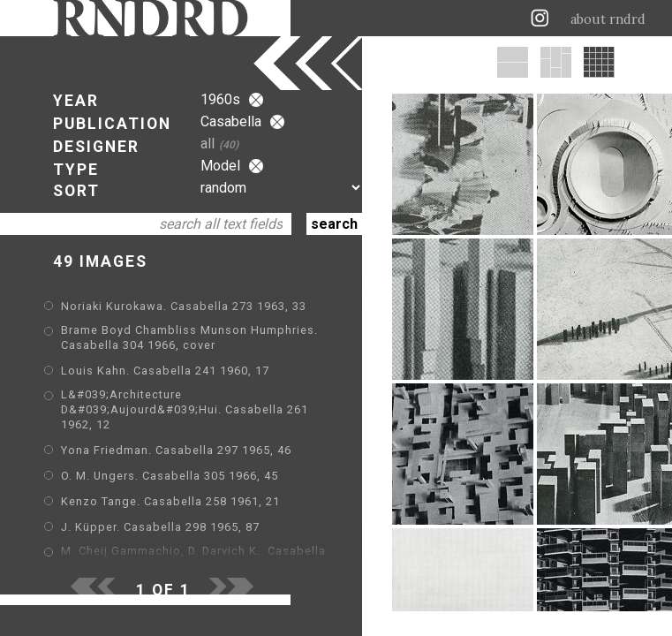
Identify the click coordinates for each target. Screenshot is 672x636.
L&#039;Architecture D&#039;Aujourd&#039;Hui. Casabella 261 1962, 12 (185, 409)
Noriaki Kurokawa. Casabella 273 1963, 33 (184, 306)
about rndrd (608, 19)
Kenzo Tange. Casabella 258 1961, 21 (170, 501)
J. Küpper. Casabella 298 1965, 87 (160, 527)
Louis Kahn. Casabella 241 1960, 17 (165, 371)
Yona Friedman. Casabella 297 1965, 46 (176, 450)
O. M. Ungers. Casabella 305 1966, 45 (170, 476)
